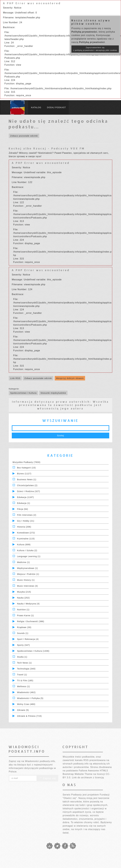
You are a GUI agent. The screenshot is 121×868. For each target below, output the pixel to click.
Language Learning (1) (29, 556)
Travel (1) (22, 675)
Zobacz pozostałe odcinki (24, 136)
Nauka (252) (23, 598)
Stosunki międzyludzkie (53, 393)
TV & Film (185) (25, 681)
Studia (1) (22, 657)
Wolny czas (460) (26, 704)
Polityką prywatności (84, 32)
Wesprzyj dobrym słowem (70, 378)
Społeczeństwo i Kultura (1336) (33, 651)
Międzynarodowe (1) (28, 568)
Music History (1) (26, 580)
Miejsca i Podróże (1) (28, 574)
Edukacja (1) (24, 503)
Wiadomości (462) (26, 692)
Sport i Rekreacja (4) (28, 639)
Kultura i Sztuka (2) (27, 550)
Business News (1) (27, 479)
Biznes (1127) (24, 474)
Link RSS (15, 378)
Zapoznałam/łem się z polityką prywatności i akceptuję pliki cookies (95, 49)
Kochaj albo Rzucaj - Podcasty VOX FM (47, 148)
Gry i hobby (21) (26, 521)
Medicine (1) (23, 562)
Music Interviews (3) (27, 586)
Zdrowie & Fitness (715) (29, 716)
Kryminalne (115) (26, 539)
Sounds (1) (23, 633)
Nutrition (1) (23, 610)
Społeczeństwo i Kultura (23, 393)
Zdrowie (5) (23, 710)
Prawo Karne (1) (26, 615)
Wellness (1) (24, 686)
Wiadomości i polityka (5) (30, 698)
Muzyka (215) (24, 592)
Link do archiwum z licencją (88, 778)
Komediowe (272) (26, 533)
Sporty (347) (23, 645)
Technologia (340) (26, 669)
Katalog (36, 107)
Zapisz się (47, 778)
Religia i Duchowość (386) (31, 621)
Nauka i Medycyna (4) (28, 604)
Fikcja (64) (23, 509)
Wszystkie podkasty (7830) (26, 462)
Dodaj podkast (56, 107)
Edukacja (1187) (26, 497)
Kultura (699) (24, 545)
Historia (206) (24, 527)
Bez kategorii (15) (26, 468)
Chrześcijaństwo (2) (27, 485)
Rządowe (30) (24, 627)
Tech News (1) (24, 663)
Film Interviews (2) (27, 515)
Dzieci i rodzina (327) (29, 491)
